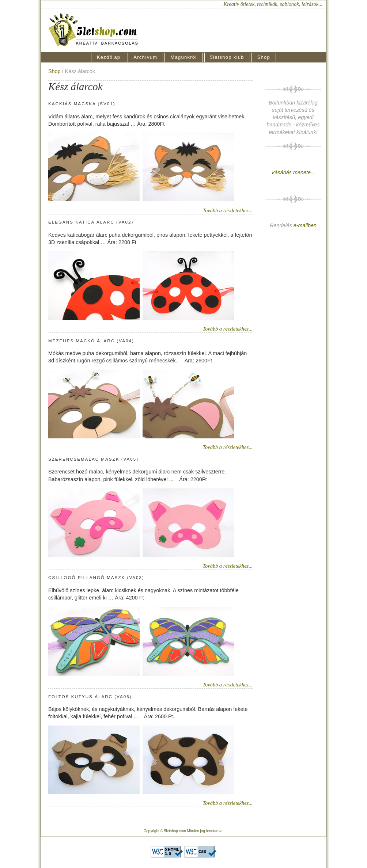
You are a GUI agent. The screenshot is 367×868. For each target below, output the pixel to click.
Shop (264, 57)
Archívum (145, 57)
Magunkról (183, 57)
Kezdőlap (109, 57)
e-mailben (305, 225)
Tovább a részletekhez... (228, 210)
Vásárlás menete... (293, 172)
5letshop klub (227, 57)
